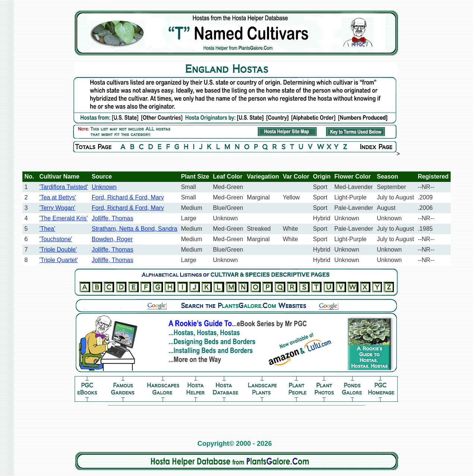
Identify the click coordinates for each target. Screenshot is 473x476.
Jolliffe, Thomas (112, 218)
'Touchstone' (56, 239)
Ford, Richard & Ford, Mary (128, 197)
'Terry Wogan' (57, 208)
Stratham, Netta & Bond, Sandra (134, 229)
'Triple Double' (58, 250)
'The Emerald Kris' (63, 218)
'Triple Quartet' (58, 260)
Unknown (104, 187)
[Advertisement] (236, 419)
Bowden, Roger (112, 239)
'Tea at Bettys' (58, 197)
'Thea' (47, 229)
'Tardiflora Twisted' (63, 187)
